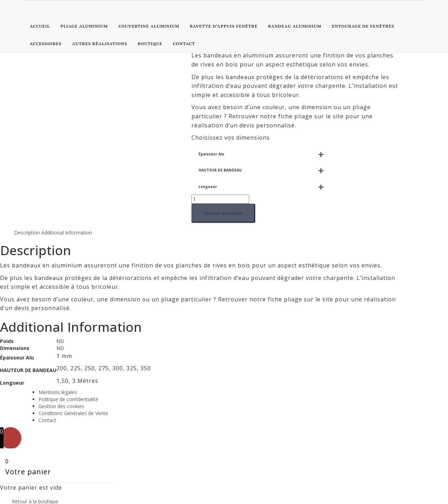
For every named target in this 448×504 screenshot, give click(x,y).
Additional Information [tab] (67, 199)
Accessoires (46, 44)
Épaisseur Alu (20, 127)
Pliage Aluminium (84, 26)
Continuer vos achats (51, 490)
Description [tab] (27, 199)
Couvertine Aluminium (149, 26)
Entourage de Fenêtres (363, 26)
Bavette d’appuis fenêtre (223, 26)
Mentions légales (58, 359)
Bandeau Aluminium (295, 26)
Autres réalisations (100, 44)
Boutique (150, 44)
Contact (184, 44)
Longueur (16, 160)
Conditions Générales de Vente (73, 380)
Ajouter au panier (32, 186)
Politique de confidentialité (68, 366)
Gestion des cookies (61, 373)
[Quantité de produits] (29, 172)
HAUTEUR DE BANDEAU (29, 143)
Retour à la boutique (35, 468)
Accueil (40, 26)
